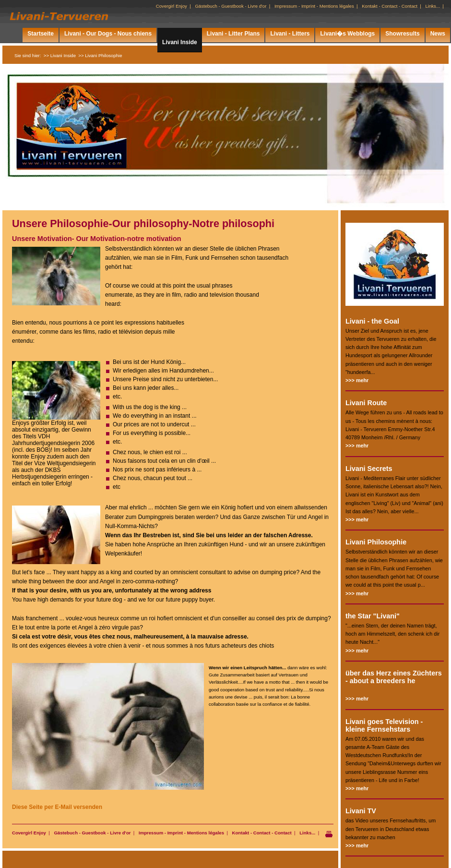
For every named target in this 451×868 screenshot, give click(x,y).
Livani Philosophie (376, 542)
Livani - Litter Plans (233, 34)
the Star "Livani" (373, 616)
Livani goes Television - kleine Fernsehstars (384, 725)
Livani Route (366, 403)
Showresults (402, 34)
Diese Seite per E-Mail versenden (57, 807)
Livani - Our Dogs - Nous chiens (108, 34)
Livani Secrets (369, 469)
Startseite (41, 34)
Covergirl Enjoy (29, 833)
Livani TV (361, 811)
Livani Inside (180, 42)
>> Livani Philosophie (100, 55)
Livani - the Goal (372, 321)
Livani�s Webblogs (347, 34)
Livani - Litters (290, 34)
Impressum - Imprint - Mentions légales (181, 833)
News (438, 34)
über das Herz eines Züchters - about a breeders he (394, 677)
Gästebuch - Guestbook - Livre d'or (92, 833)
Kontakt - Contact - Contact (262, 833)
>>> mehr (357, 380)
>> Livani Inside (60, 55)
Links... (307, 833)
